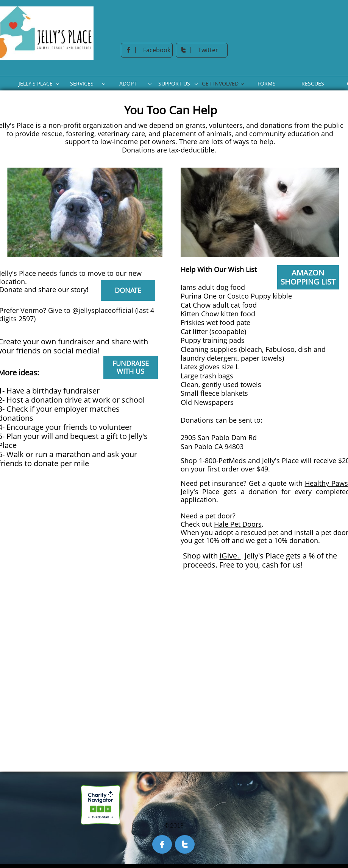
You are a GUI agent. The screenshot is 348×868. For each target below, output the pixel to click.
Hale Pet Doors (238, 524)
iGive (228, 556)
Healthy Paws (326, 483)
